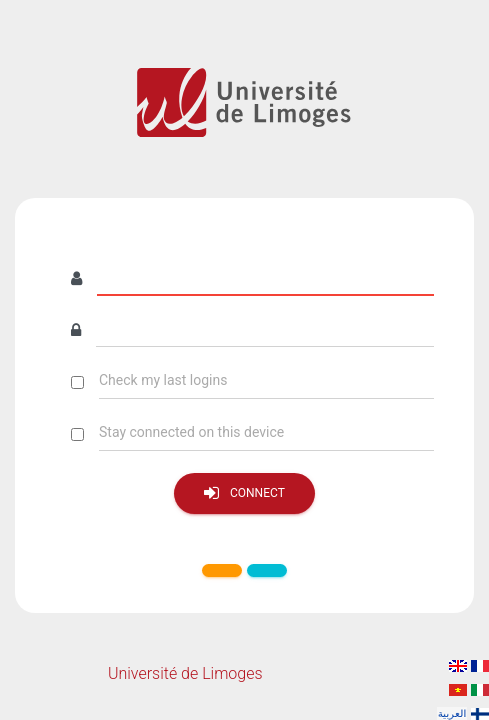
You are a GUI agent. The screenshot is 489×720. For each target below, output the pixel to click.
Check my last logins (163, 380)
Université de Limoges (185, 673)
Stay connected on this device (191, 432)
